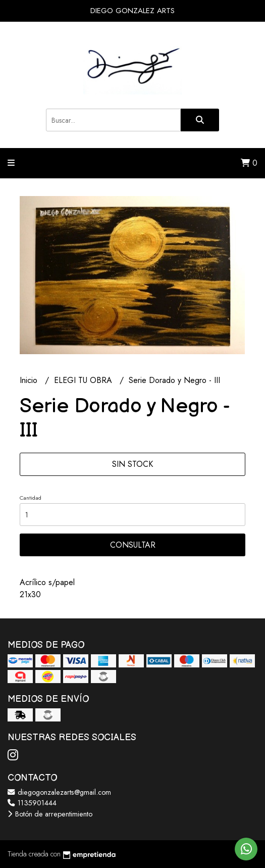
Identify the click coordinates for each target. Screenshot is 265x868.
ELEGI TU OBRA (84, 380)
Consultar (133, 545)
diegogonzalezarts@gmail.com (59, 792)
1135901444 (32, 803)
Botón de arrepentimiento (50, 814)
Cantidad (31, 498)
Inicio (30, 380)
